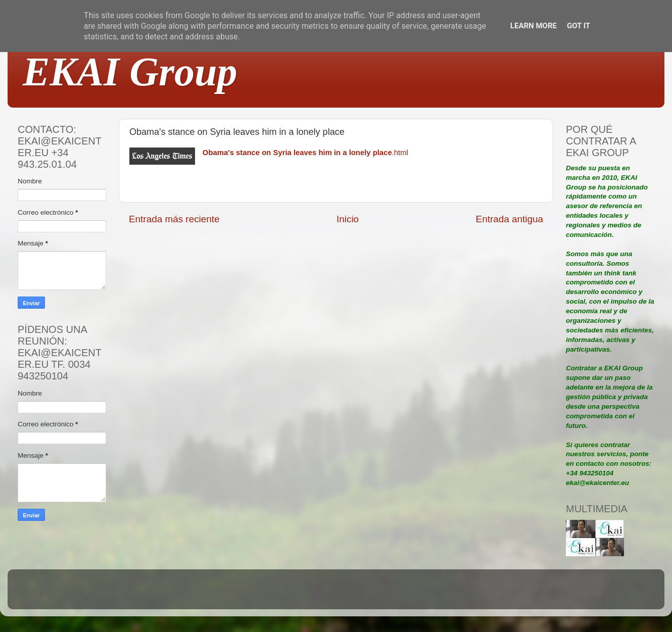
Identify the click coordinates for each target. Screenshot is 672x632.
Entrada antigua (510, 219)
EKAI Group (130, 72)
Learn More (534, 26)
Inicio (348, 219)
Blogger (402, 594)
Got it (579, 26)
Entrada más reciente (174, 219)
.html (305, 153)
